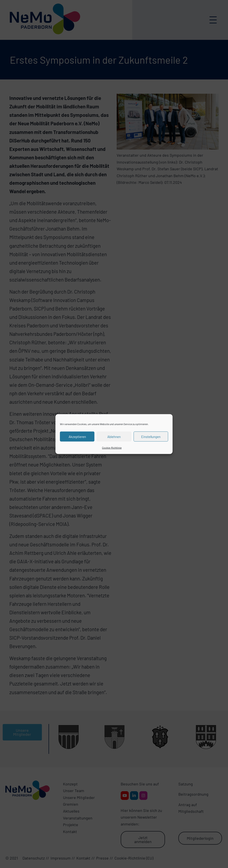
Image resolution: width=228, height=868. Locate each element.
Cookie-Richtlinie (112, 448)
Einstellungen (151, 436)
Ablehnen (114, 436)
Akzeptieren (77, 436)
